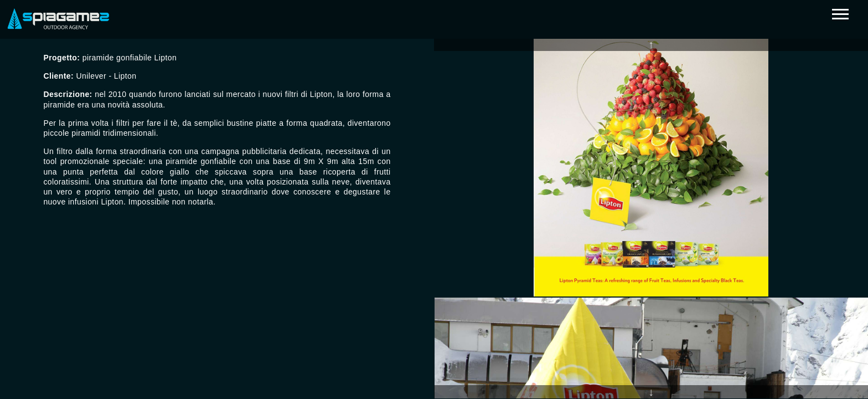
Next (651, 392)
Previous (651, 44)
